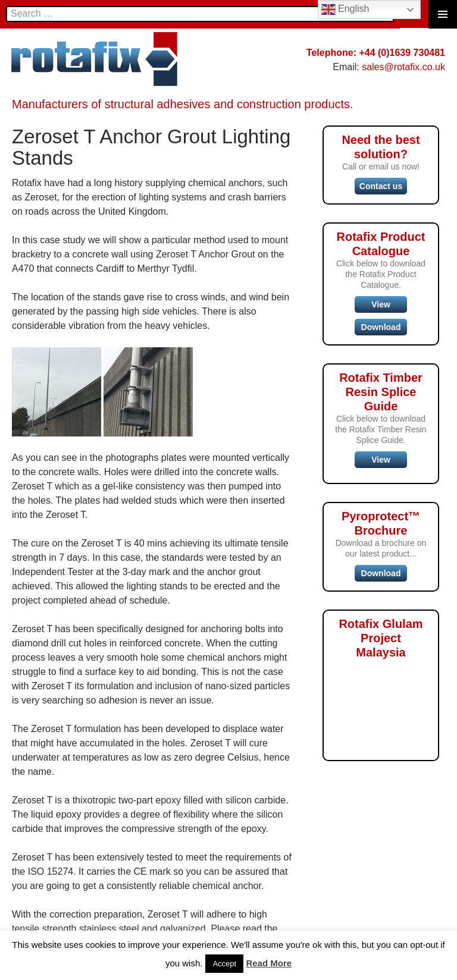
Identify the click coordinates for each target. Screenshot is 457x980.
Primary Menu (443, 14)
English (345, 10)
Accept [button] (224, 964)
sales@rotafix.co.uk (403, 67)
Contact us (381, 186)
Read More (269, 963)
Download (381, 327)
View (381, 304)
